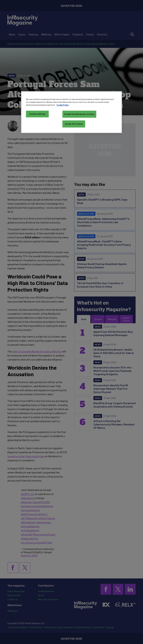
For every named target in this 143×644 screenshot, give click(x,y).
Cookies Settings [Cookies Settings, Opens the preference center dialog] (37, 114)
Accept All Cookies (74, 124)
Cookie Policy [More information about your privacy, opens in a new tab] (63, 105)
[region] (71, 112)
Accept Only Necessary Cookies (79, 114)
